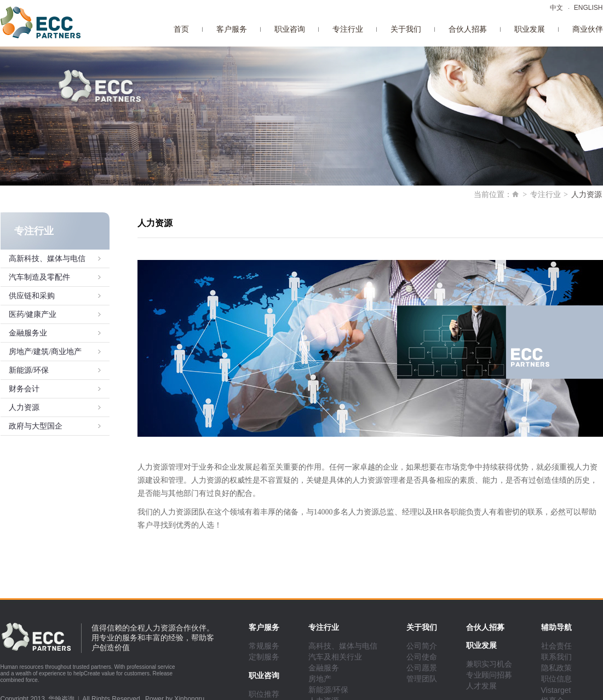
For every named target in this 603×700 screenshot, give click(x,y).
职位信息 (556, 679)
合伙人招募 (468, 29)
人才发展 (481, 686)
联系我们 (556, 657)
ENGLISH (588, 8)
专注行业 (348, 29)
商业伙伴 (588, 29)
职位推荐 (264, 694)
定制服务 (264, 657)
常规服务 (264, 646)
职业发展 (530, 29)
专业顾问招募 (489, 675)
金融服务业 (28, 333)
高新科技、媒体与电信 (47, 259)
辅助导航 (556, 627)
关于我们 (406, 29)
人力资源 (24, 407)
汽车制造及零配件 (39, 277)
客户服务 (232, 29)
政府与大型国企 (36, 426)
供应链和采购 (32, 296)
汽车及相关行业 (335, 657)
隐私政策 (556, 668)
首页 (181, 29)
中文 (556, 8)
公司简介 (422, 646)
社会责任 (556, 646)
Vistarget (556, 690)
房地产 (320, 679)
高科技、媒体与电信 (343, 646)
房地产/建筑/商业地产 (45, 352)
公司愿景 (422, 668)
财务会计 (24, 389)
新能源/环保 (29, 370)
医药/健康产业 (33, 314)
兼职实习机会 (489, 664)
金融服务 (324, 668)
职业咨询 (290, 29)
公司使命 (422, 657)
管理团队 (422, 679)
